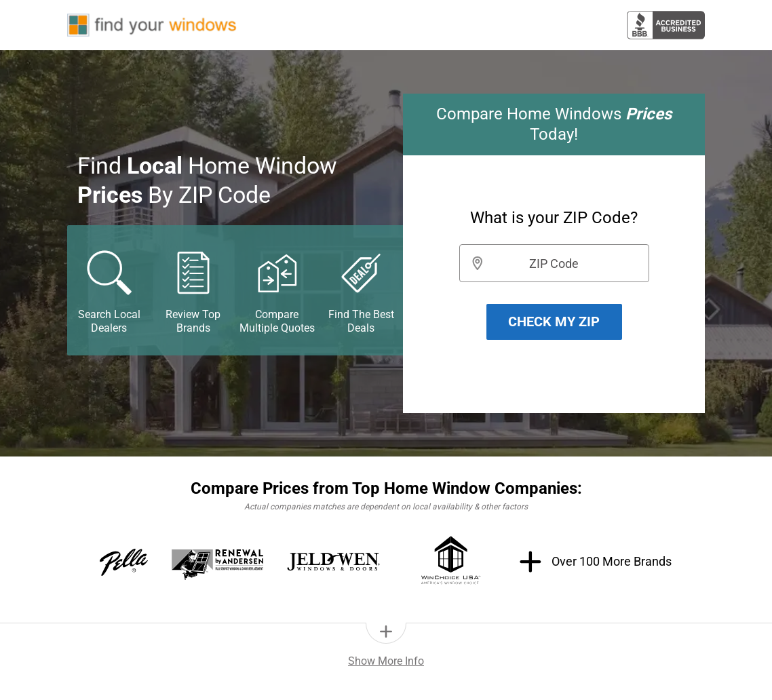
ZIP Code (554, 264)
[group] (554, 253)
